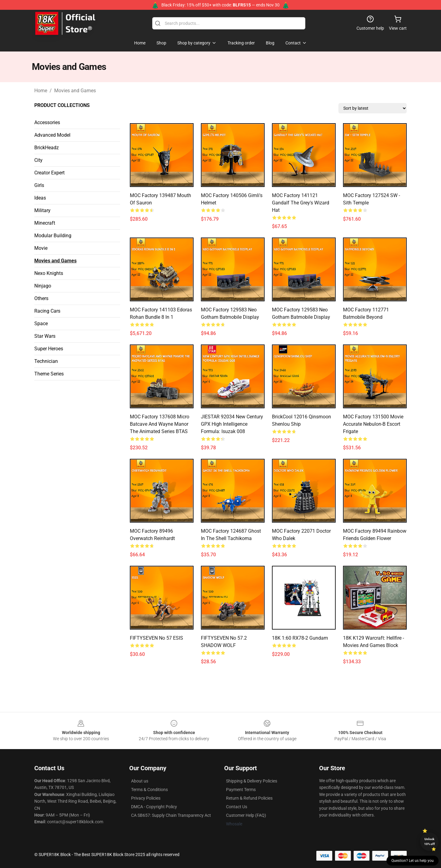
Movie (41, 248)
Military (42, 210)
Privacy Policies (146, 798)
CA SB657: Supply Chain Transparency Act (171, 815)
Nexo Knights (49, 273)
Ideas (40, 198)
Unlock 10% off (430, 841)
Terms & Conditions (149, 790)
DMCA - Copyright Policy (154, 807)
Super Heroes (49, 349)
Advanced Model (52, 135)
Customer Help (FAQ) (246, 815)
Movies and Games (75, 91)
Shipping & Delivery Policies (252, 781)
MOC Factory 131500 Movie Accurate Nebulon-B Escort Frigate (373, 424)
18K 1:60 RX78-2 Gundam (300, 638)
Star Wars (45, 336)
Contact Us (237, 807)
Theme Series (49, 374)
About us (140, 781)
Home (41, 91)
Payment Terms (241, 790)
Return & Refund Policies (249, 798)
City (38, 160)
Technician (46, 361)
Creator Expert (49, 173)
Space (41, 324)
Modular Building (53, 236)
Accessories (47, 122)
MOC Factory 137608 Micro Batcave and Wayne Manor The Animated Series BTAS (160, 424)
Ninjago (43, 286)
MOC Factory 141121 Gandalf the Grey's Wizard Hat (301, 203)
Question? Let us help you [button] (413, 861)
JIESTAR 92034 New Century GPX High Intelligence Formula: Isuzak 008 (232, 424)
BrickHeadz (47, 148)
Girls (39, 185)
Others (41, 298)
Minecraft (45, 223)
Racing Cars (47, 311)
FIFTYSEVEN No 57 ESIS (156, 638)
